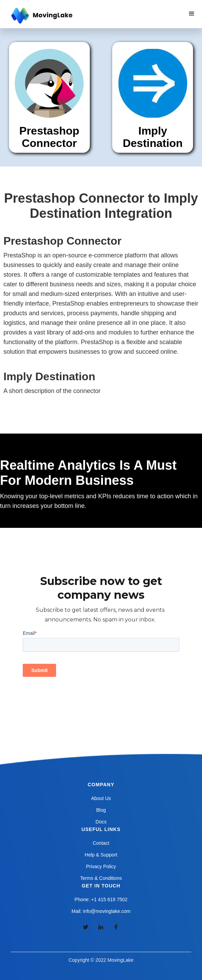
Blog (101, 810)
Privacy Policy (101, 866)
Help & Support (101, 855)
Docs (101, 822)
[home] (41, 16)
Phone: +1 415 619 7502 (101, 899)
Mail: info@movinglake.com (101, 911)
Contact (101, 843)
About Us (101, 798)
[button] (192, 14)
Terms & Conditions (101, 878)
